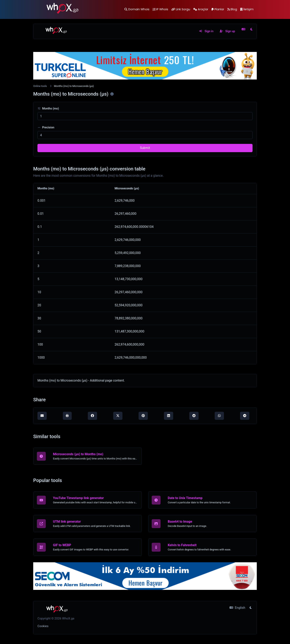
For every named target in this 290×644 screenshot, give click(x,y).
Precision (46, 127)
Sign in (206, 31)
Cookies (43, 626)
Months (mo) (48, 109)
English (237, 608)
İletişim (247, 9)
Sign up (227, 31)
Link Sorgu (181, 9)
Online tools (40, 86)
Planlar (218, 9)
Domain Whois (137, 9)
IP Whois (160, 9)
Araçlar (201, 9)
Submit (145, 148)
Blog (232, 9)
